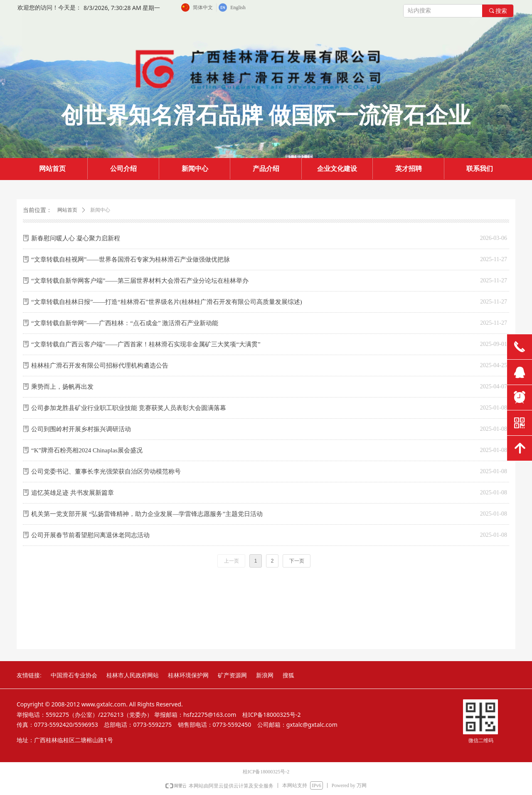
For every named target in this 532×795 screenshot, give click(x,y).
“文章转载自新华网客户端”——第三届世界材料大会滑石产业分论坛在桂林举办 (140, 281)
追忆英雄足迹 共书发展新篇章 (73, 493)
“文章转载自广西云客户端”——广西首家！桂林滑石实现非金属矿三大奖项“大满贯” (146, 344)
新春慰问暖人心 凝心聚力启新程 (76, 238)
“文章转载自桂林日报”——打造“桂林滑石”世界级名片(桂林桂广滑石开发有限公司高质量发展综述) (167, 302)
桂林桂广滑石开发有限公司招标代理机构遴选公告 (100, 365)
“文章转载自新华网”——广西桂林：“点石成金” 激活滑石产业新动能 (125, 323)
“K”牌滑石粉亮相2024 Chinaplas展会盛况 (87, 450)
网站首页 (67, 210)
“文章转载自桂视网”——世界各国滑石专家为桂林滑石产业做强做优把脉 (131, 259)
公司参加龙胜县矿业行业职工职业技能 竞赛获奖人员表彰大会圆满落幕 (129, 408)
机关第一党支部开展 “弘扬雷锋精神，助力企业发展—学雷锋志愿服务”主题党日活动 (147, 514)
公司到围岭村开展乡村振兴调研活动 (81, 429)
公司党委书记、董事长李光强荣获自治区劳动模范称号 (106, 472)
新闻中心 (100, 210)
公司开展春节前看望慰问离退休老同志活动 (90, 535)
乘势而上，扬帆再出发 (62, 387)
